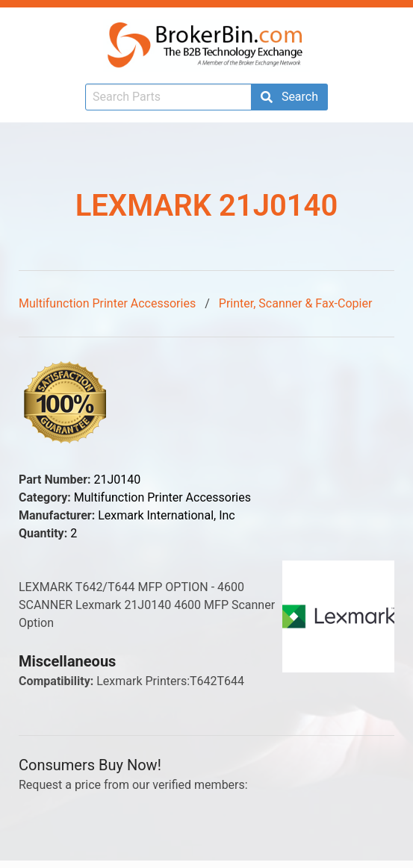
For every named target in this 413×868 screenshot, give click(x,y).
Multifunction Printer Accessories (107, 303)
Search (289, 97)
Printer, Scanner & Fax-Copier (296, 303)
